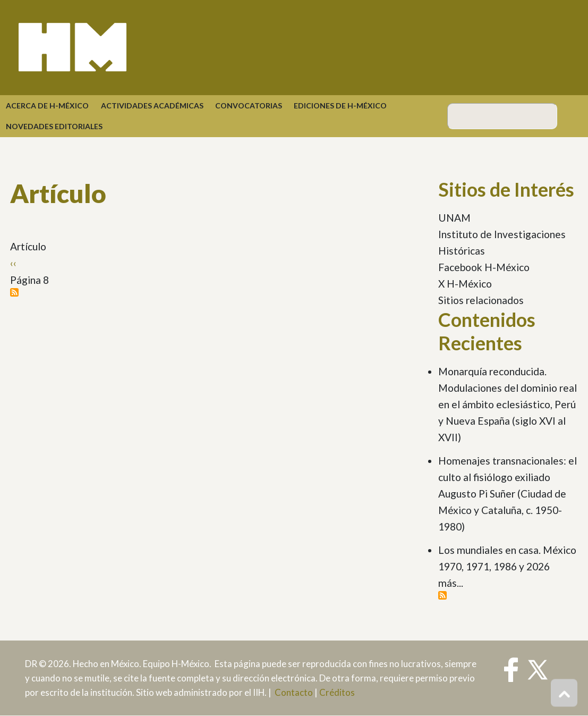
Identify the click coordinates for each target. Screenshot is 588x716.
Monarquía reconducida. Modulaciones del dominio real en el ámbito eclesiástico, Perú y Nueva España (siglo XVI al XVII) (508, 404)
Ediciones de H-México (340, 106)
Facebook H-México (484, 267)
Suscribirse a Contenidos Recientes (442, 595)
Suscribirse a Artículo (14, 292)
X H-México (465, 284)
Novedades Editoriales (54, 126)
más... (451, 583)
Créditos (337, 692)
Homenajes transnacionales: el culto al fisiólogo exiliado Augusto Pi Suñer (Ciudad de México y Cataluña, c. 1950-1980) (508, 494)
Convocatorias (249, 106)
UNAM (454, 218)
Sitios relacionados (481, 300)
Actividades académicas (152, 106)
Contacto (294, 692)
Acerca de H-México (47, 106)
